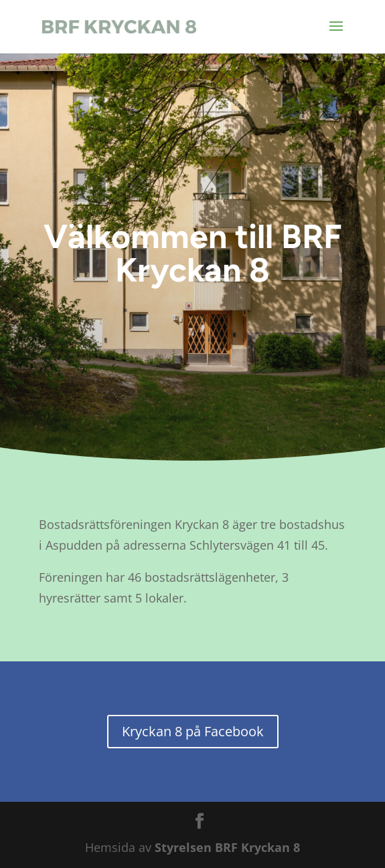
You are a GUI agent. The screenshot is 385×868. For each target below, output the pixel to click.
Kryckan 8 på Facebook (193, 731)
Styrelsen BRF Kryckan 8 (227, 847)
